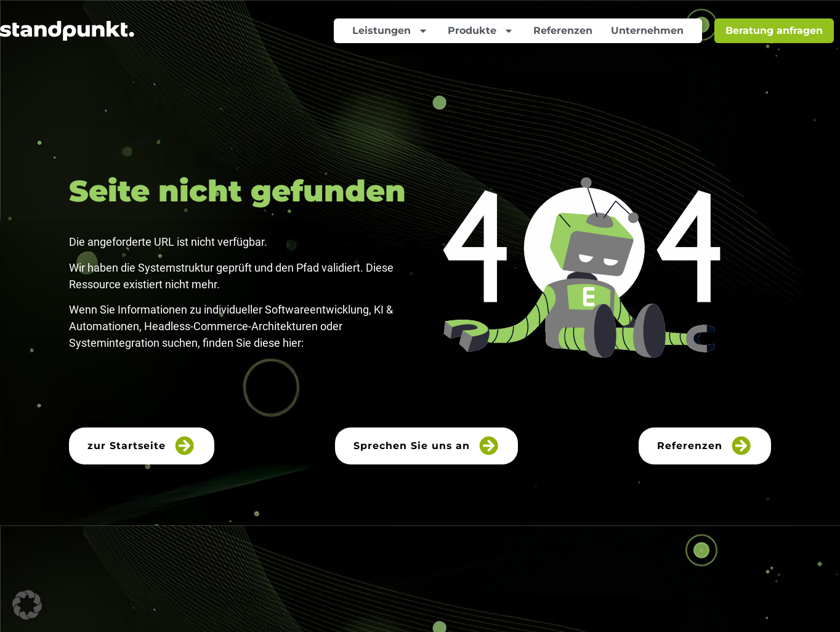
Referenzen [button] (705, 446)
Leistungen (391, 31)
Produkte (481, 31)
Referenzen (563, 30)
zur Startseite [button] (142, 446)
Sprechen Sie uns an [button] (427, 446)
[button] (27, 605)
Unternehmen (647, 30)
